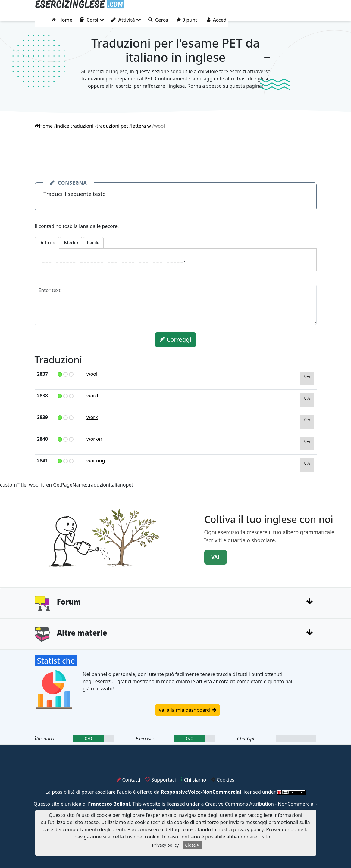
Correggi (175, 339)
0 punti (188, 20)
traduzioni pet (112, 126)
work (92, 417)
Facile (93, 243)
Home (62, 20)
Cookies (223, 780)
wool (92, 374)
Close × (192, 845)
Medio (71, 243)
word (92, 396)
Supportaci (160, 780)
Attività (126, 20)
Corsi (92, 20)
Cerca (158, 20)
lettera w (141, 126)
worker (94, 439)
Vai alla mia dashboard (188, 710)
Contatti (128, 780)
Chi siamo (193, 780)
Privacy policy (166, 845)
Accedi (217, 20)
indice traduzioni (75, 126)
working (96, 461)
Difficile (47, 243)
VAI (216, 557)
